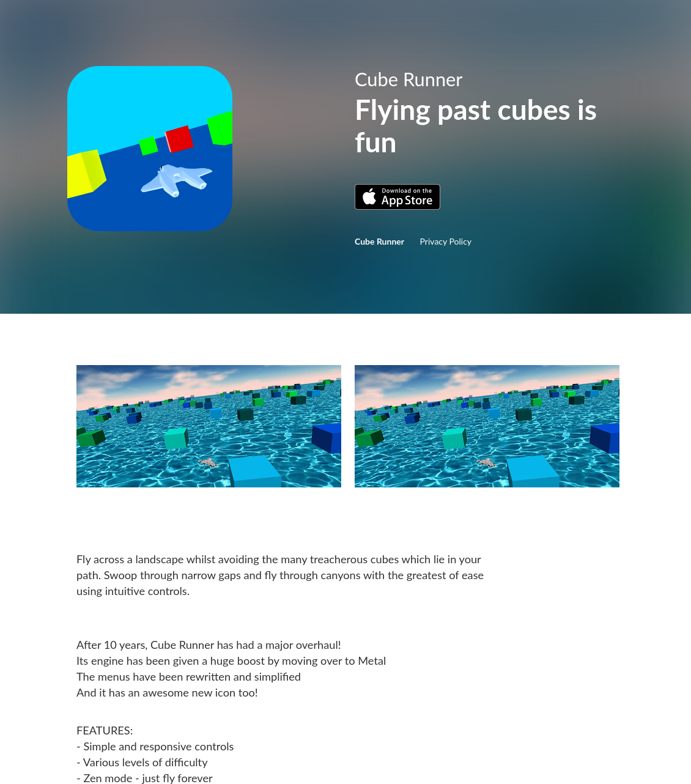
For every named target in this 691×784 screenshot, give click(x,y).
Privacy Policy (446, 241)
